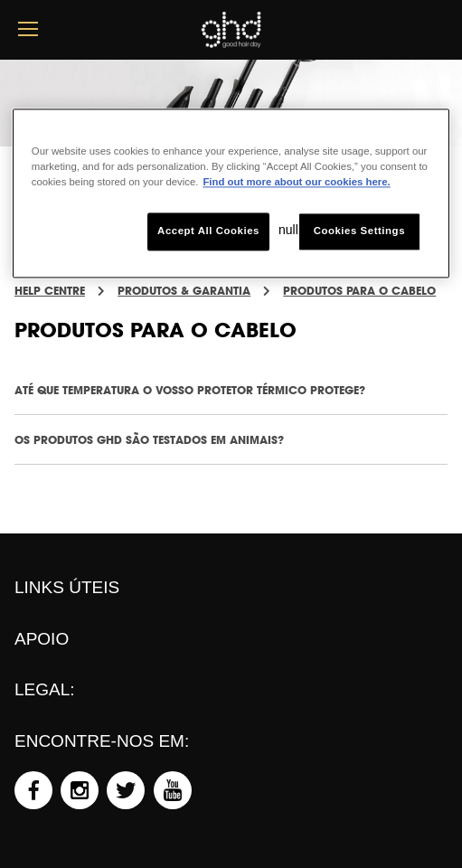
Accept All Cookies (208, 231)
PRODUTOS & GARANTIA (184, 291)
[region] (231, 193)
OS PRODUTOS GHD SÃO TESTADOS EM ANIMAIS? (149, 440)
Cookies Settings (359, 231)
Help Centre (50, 291)
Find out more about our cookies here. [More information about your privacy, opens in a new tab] (296, 183)
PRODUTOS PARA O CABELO (359, 291)
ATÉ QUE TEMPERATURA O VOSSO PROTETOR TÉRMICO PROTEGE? (190, 390)
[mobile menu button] (28, 29)
